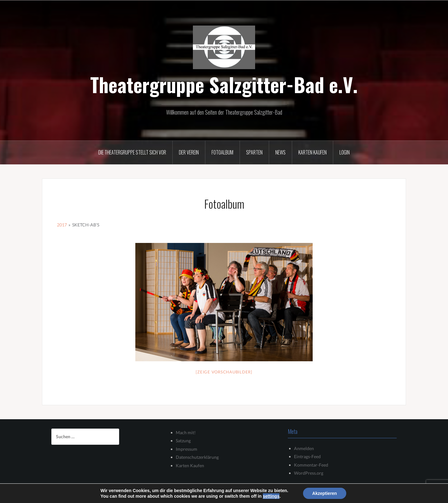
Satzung (183, 441)
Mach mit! (186, 432)
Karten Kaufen (190, 465)
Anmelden (304, 448)
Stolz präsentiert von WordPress (78, 494)
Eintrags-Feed (307, 456)
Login (345, 152)
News (280, 152)
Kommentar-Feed (311, 465)
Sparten (254, 152)
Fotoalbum (222, 152)
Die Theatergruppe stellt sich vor (132, 152)
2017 (62, 225)
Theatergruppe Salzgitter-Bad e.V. (224, 84)
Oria (132, 494)
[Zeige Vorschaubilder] (224, 372)
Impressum (187, 449)
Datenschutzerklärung (197, 457)
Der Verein (189, 152)
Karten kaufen (313, 152)
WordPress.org (309, 473)
